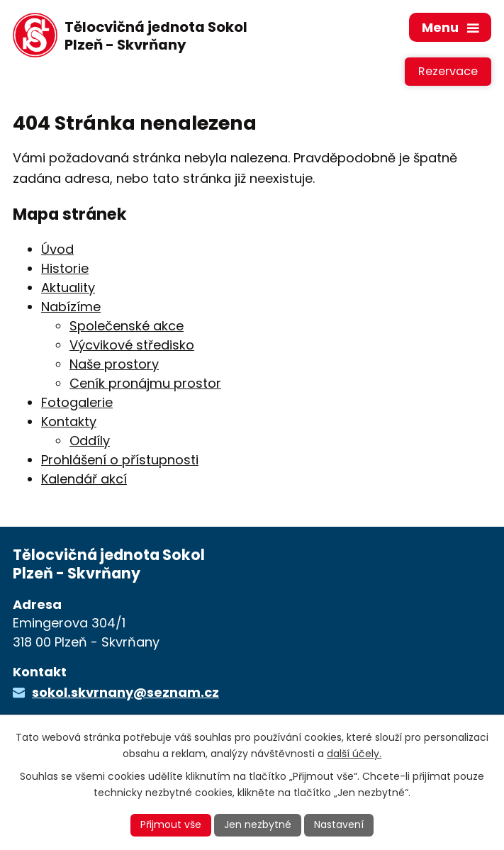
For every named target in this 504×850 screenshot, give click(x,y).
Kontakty (69, 421)
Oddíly (90, 441)
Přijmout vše (171, 824)
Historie (65, 268)
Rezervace (448, 71)
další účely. (354, 754)
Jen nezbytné (258, 824)
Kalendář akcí (84, 479)
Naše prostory (114, 364)
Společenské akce (127, 326)
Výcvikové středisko (132, 345)
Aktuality (68, 287)
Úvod (57, 249)
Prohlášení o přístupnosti (120, 460)
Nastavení (339, 824)
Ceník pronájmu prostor (145, 383)
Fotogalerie (77, 402)
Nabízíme (71, 307)
